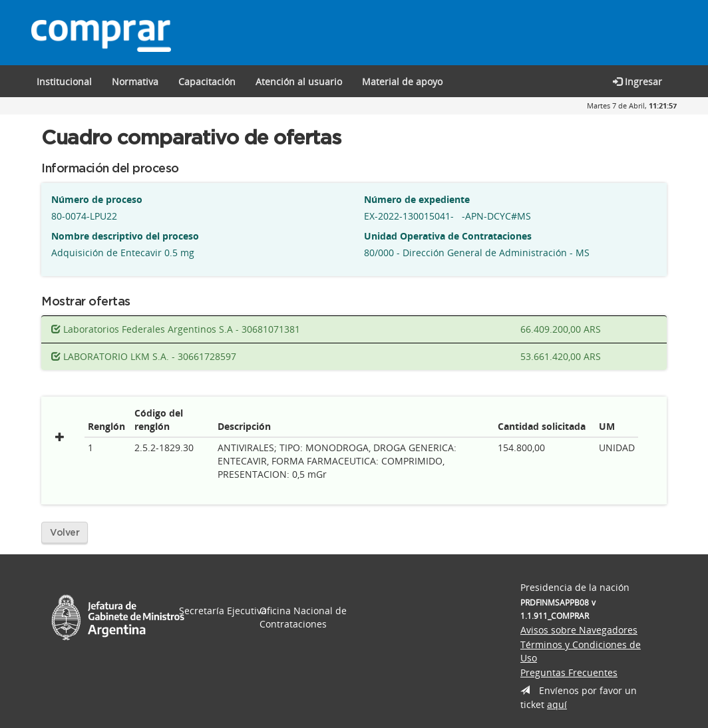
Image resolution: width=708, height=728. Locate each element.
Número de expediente (417, 199)
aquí (557, 704)
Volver (65, 533)
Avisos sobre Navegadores (579, 630)
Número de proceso (97, 199)
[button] (207, 81)
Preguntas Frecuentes (569, 672)
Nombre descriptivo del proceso (125, 236)
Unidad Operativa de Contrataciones (448, 236)
